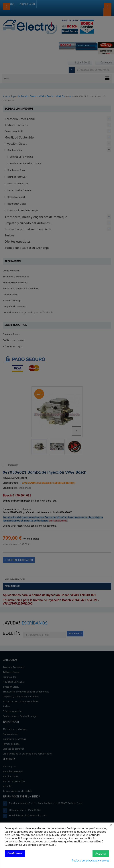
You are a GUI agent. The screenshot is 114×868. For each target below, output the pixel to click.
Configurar (15, 853)
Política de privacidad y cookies (91, 861)
